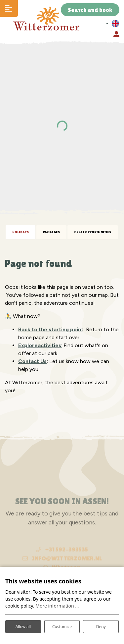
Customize (62, 627)
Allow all (23, 627)
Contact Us (32, 361)
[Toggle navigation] (9, 8)
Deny (101, 627)
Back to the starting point (51, 329)
